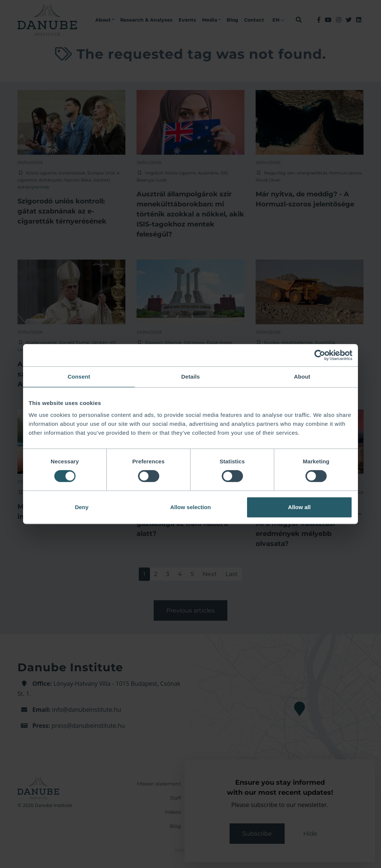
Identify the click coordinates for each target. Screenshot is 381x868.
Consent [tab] (79, 377)
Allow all (299, 507)
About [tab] (302, 377)
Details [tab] (190, 377)
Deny (82, 507)
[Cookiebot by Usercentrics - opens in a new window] (320, 355)
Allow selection (190, 507)
